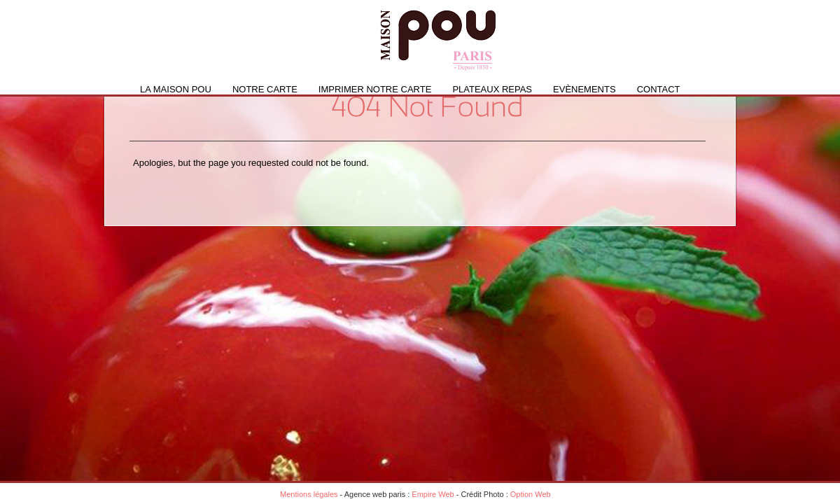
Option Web (531, 494)
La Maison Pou (176, 89)
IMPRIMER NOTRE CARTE (375, 89)
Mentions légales (309, 494)
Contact (659, 89)
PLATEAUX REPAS (492, 89)
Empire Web (433, 494)
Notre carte (265, 89)
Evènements (584, 89)
